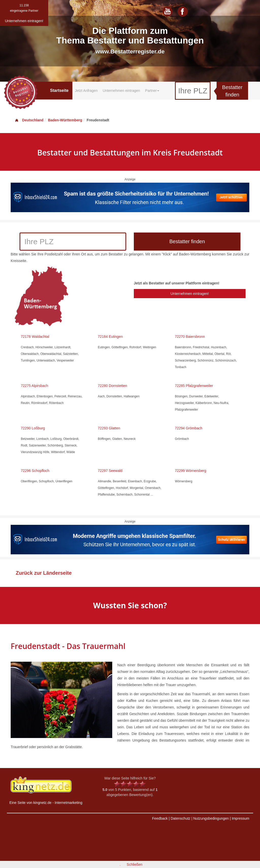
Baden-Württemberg (65, 120)
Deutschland (29, 120)
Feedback (160, 818)
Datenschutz (181, 818)
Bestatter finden (232, 91)
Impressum (241, 818)
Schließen (135, 864)
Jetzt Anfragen (86, 91)
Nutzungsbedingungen (211, 818)
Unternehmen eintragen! (190, 294)
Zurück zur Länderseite (44, 573)
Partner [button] (152, 91)
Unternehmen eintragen (121, 91)
